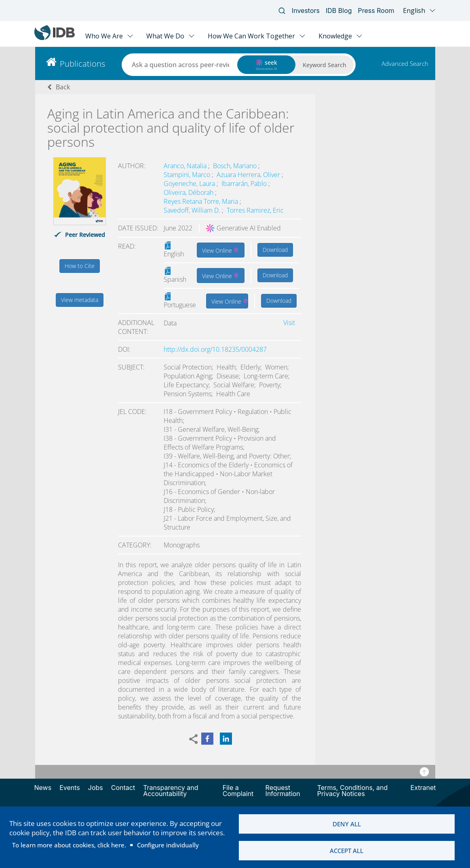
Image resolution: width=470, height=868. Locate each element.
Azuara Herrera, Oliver (249, 175)
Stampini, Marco (188, 175)
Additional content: (136, 327)
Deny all (347, 824)
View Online (221, 250)
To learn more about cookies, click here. (69, 845)
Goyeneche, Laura (190, 184)
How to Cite (80, 266)
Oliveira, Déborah (189, 192)
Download (275, 250)
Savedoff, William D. (193, 210)
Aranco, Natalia (186, 166)
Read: (127, 246)
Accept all (347, 851)
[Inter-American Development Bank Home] (55, 38)
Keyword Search (325, 65)
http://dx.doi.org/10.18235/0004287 (215, 349)
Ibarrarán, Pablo (245, 184)
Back (63, 87)
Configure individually (168, 845)
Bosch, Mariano (236, 166)
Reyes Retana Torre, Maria (202, 201)
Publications (82, 64)
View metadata (80, 300)
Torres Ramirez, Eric (255, 210)
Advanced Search (405, 63)
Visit (289, 323)
